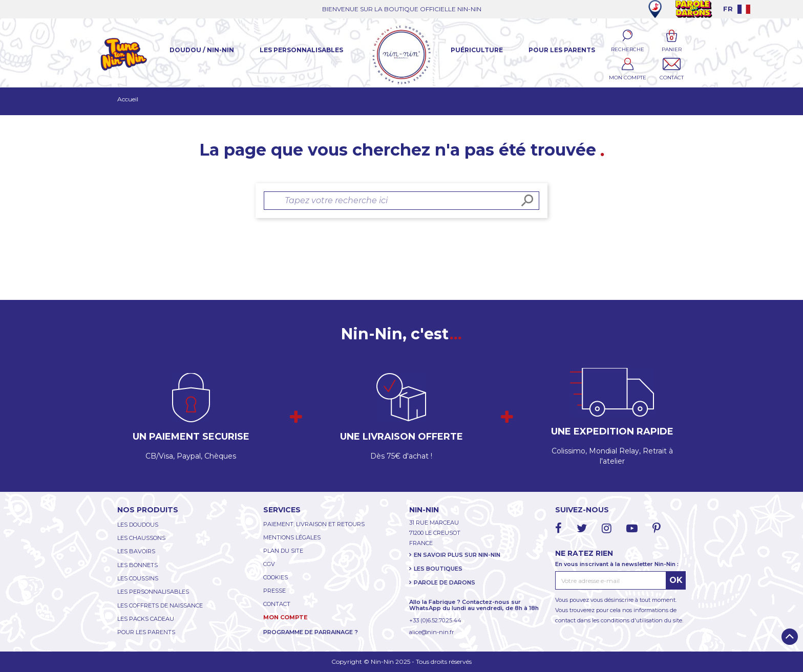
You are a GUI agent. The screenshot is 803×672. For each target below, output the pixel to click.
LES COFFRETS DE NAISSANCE (160, 605)
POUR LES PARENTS (146, 632)
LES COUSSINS (138, 578)
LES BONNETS (138, 565)
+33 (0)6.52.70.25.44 (435, 620)
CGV (269, 564)
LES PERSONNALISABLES (153, 592)
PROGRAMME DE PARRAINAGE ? (311, 632)
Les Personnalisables (301, 50)
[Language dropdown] (737, 9)
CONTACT (277, 604)
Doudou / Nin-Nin (202, 50)
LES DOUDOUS (138, 525)
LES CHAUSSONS (141, 538)
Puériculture (477, 50)
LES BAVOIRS (136, 551)
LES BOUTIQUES (438, 569)
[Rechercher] (401, 201)
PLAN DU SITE (283, 551)
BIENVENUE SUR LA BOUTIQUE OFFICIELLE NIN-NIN (402, 9)
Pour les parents (562, 50)
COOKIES (276, 577)
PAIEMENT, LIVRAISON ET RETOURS (314, 524)
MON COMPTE (286, 617)
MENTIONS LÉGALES (292, 537)
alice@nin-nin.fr (431, 632)
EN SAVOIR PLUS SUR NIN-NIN (457, 555)
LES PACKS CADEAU (146, 619)
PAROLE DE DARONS (445, 582)
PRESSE (274, 591)
